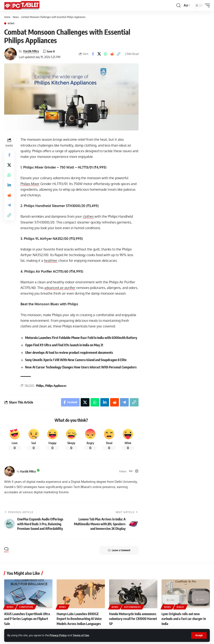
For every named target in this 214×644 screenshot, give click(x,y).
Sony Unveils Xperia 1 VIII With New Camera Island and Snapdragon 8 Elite (76, 360)
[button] (199, 635)
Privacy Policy (58, 635)
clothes (88, 216)
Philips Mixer (30, 184)
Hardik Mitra (31, 51)
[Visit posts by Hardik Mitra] (10, 54)
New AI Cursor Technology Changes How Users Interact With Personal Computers (81, 367)
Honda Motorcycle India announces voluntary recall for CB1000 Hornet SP (133, 619)
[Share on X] (99, 54)
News (16, 17)
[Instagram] (137, 471)
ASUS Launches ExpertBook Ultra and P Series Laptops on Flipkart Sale (27, 619)
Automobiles (132, 607)
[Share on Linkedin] (9, 185)
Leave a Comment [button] (119, 550)
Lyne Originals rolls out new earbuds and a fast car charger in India (184, 619)
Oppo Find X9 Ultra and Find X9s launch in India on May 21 (64, 345)
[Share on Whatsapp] (106, 54)
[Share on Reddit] (112, 54)
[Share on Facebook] (93, 54)
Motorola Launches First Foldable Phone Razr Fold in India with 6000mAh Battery (81, 338)
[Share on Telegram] (9, 205)
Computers (26, 607)
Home (7, 17)
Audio (180, 607)
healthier (51, 261)
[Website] (131, 471)
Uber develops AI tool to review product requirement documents (69, 353)
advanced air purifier (60, 288)
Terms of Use (81, 635)
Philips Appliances (56, 386)
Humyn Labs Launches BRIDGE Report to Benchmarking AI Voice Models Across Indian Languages (79, 619)
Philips (40, 386)
